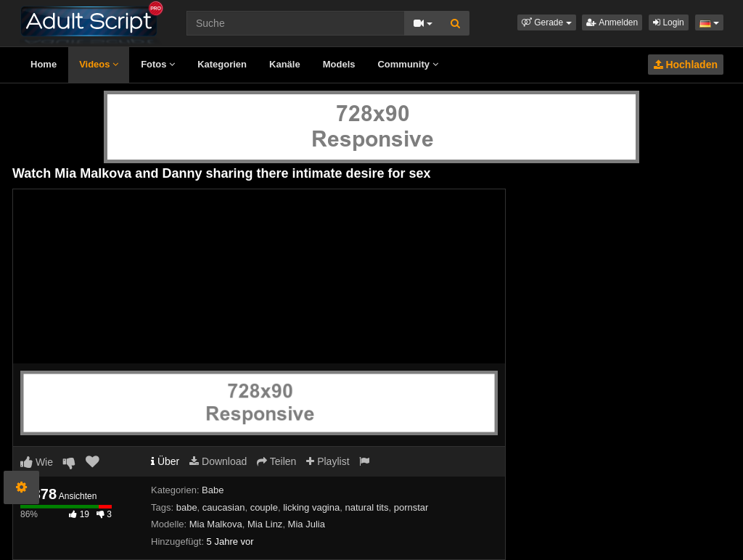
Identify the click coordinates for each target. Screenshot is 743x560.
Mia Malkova (216, 524)
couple (264, 507)
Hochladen (686, 65)
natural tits (366, 507)
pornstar (411, 507)
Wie (37, 462)
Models (339, 64)
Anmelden (612, 22)
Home (44, 64)
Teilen (276, 461)
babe (187, 507)
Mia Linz (265, 524)
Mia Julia (307, 524)
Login (669, 22)
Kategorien (222, 64)
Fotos (158, 64)
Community (407, 64)
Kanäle (285, 64)
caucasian (224, 507)
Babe (213, 490)
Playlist (328, 461)
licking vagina (311, 507)
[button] (547, 22)
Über (165, 461)
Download (218, 461)
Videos (99, 64)
